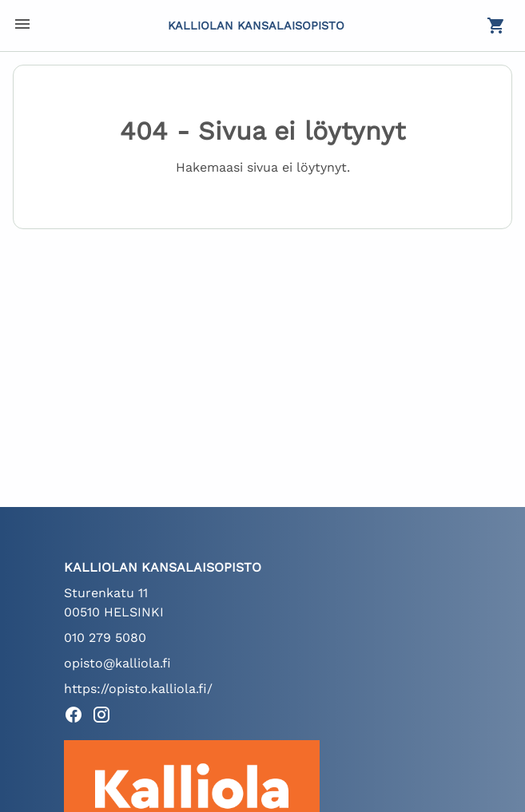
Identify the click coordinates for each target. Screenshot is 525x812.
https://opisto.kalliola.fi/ (138, 689)
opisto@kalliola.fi (117, 663)
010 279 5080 (105, 638)
